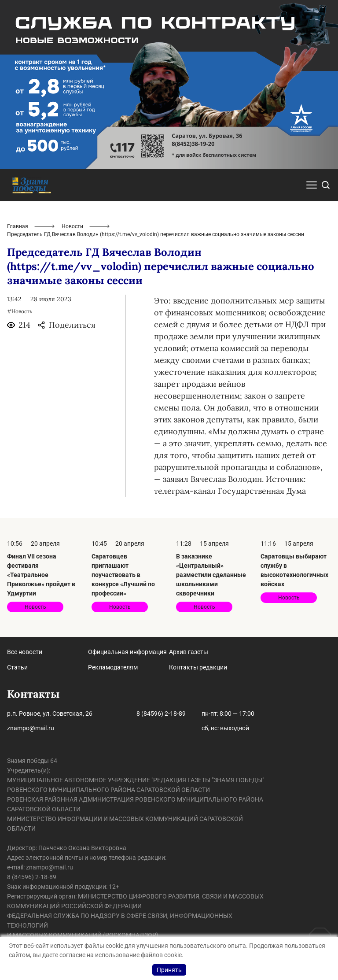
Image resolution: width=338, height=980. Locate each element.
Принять (169, 970)
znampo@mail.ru (31, 728)
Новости (72, 226)
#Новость (20, 311)
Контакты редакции (198, 667)
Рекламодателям (113, 667)
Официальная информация (127, 652)
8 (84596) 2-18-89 (161, 714)
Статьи (17, 667)
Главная (18, 226)
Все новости (25, 652)
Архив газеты (189, 652)
